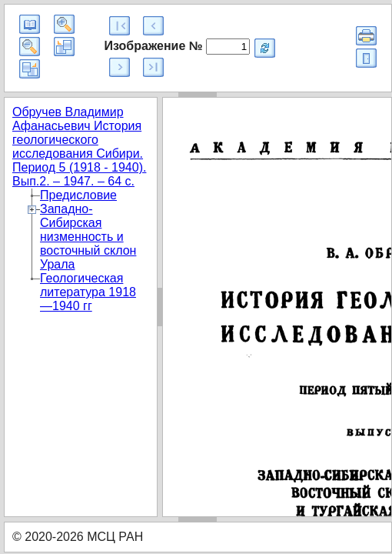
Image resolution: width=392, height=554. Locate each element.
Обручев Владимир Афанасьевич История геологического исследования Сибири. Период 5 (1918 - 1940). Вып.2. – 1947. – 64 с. (79, 147)
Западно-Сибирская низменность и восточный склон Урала (88, 237)
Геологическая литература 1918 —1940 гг (88, 292)
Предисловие (78, 195)
